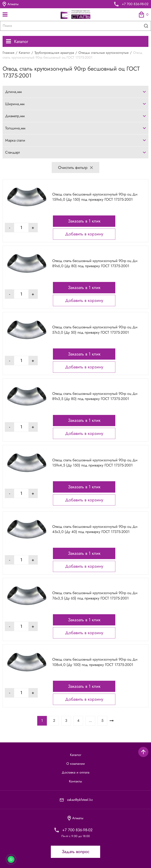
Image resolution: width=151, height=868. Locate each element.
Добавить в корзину (84, 234)
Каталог (17, 41)
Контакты (75, 781)
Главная (8, 53)
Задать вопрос (76, 852)
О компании (76, 764)
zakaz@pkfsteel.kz (80, 800)
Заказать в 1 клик (84, 221)
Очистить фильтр (76, 168)
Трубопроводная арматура (54, 53)
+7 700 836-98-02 (135, 4)
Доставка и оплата (76, 772)
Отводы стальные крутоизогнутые (104, 53)
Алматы (11, 4)
